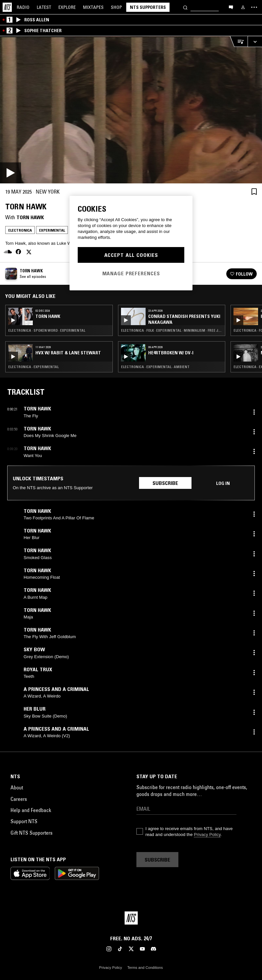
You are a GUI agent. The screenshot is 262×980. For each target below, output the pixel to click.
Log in (223, 483)
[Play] (131, 110)
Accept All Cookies (131, 255)
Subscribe (165, 483)
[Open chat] (231, 7)
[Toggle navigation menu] (254, 7)
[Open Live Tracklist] (239, 42)
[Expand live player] (255, 42)
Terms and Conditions (145, 968)
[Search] (185, 7)
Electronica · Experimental (33, 367)
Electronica (20, 230)
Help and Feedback (31, 810)
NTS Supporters (148, 7)
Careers (19, 799)
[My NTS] (243, 7)
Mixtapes (93, 7)
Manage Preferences (131, 273)
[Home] (7, 7)
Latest (44, 7)
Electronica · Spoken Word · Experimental (47, 330)
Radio (23, 7)
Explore (67, 7)
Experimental (52, 230)
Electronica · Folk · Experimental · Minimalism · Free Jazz (172, 330)
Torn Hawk (30, 217)
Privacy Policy (207, 834)
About (17, 787)
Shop (116, 7)
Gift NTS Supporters (31, 833)
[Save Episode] (254, 191)
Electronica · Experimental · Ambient (155, 367)
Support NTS (24, 821)
